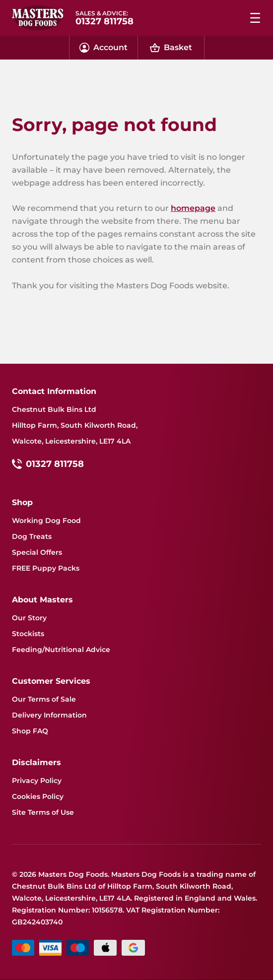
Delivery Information (49, 715)
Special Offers (37, 552)
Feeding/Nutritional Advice (61, 650)
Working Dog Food (46, 521)
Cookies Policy (38, 796)
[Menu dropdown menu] (255, 18)
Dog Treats (32, 536)
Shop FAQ (30, 731)
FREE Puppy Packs (46, 568)
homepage (193, 208)
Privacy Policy (37, 781)
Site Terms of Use (43, 812)
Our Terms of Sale (44, 699)
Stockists (28, 634)
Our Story (29, 618)
